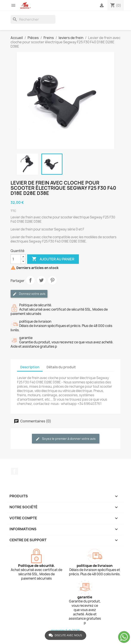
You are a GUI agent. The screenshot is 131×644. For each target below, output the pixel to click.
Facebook (14, 471)
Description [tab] (30, 367)
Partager (30, 280)
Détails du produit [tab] (61, 367)
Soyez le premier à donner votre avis (66, 439)
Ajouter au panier (53, 259)
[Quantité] (16, 259)
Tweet (41, 280)
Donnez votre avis (29, 294)
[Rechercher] (33, 19)
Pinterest (52, 280)
